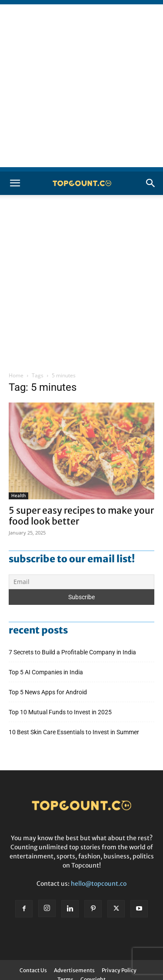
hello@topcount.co (99, 884)
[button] (15, 183)
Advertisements (74, 970)
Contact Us (33, 970)
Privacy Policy (119, 970)
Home (16, 375)
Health (18, 496)
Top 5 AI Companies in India (46, 672)
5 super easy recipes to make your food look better (81, 516)
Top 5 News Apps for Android (49, 692)
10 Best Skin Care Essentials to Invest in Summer (75, 732)
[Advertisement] (81, 86)
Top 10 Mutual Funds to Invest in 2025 (61, 712)
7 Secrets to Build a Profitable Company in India (73, 652)
